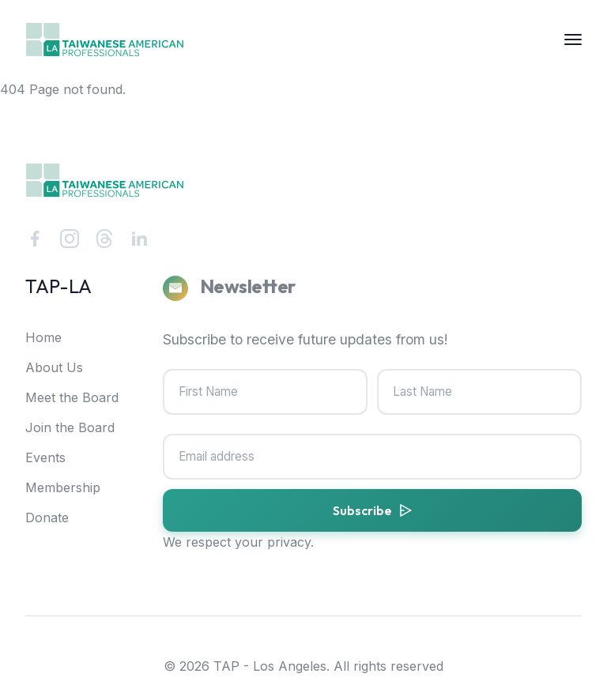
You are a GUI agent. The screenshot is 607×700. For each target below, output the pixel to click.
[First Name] (265, 392)
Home (43, 337)
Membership (63, 487)
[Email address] (372, 457)
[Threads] (104, 239)
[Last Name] (479, 392)
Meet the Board (72, 397)
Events (45, 457)
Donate (47, 517)
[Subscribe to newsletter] (372, 510)
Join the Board (70, 427)
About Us (54, 367)
